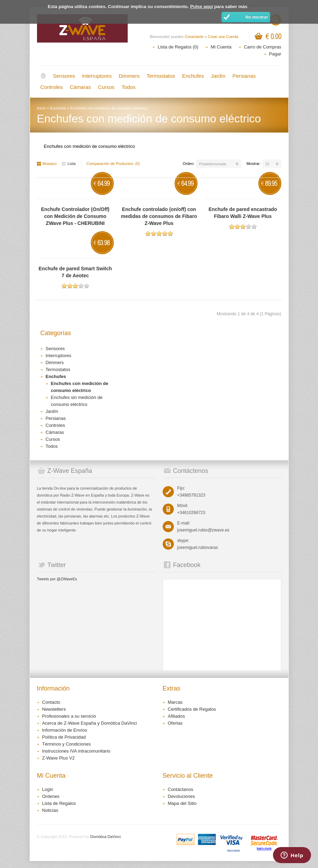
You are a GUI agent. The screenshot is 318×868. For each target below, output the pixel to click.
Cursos (106, 87)
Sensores (64, 76)
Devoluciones (182, 796)
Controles (52, 87)
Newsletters (54, 709)
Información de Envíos (65, 730)
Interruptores (97, 76)
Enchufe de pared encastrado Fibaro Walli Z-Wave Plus (243, 213)
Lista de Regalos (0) (178, 47)
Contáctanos (181, 789)
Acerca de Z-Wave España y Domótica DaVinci (90, 723)
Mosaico (47, 164)
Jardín (218, 76)
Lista (69, 164)
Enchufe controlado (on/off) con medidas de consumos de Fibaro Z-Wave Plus (159, 216)
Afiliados (176, 716)
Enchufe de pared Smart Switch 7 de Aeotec (75, 272)
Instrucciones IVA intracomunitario (76, 751)
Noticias (50, 810)
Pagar (275, 54)
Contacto (51, 702)
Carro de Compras (263, 47)
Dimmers (129, 76)
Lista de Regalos (59, 803)
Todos (128, 87)
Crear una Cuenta (223, 37)
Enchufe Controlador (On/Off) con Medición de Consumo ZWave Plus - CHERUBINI (75, 216)
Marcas (175, 702)
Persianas (244, 76)
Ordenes (51, 796)
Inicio (43, 76)
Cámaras (80, 87)
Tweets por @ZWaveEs (57, 579)
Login (48, 789)
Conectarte (194, 37)
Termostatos (161, 76)
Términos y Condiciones (66, 744)
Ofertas (175, 723)
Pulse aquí (202, 6)
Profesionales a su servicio (69, 716)
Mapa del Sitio (182, 803)
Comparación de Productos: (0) (113, 164)
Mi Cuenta (221, 47)
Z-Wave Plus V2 (58, 758)
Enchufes (193, 76)
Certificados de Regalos (192, 709)
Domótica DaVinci (106, 837)
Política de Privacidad (64, 737)
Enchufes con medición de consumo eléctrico (109, 108)
